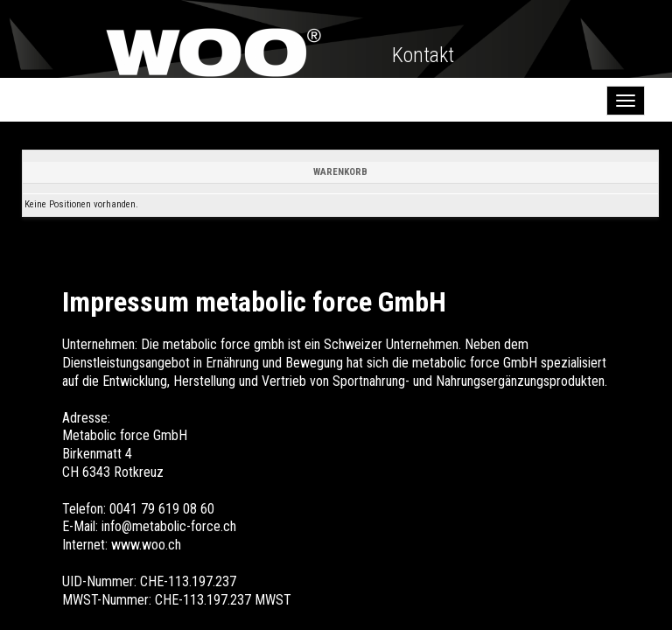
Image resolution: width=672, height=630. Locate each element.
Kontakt (423, 55)
